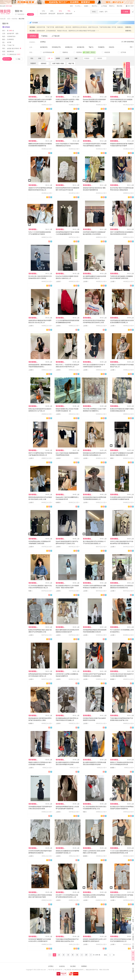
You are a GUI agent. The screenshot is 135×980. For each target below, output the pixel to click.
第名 (10, 31)
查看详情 (129, 27)
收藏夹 (87, 6)
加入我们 (73, 966)
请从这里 (6, 6)
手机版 (104, 6)
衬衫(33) (111, 47)
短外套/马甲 (11, 34)
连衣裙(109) (81, 47)
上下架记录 (56, 36)
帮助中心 (112, 6)
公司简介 (51, 966)
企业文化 (62, 966)
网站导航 (120, 6)
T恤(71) (91, 47)
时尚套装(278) (56, 47)
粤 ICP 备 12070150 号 (55, 970)
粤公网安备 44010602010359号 (74, 970)
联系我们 (84, 966)
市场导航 (14, 19)
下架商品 (44, 36)
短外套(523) (44, 47)
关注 (31, 14)
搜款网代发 (10, 51)
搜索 (126, 12)
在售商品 (33, 36)
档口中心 (95, 6)
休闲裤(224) (69, 47)
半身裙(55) (101, 47)
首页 (71, 6)
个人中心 (78, 6)
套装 (17, 34)
